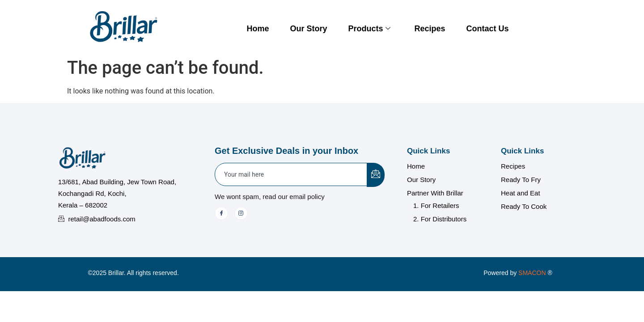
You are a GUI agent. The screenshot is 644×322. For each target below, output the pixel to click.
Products (369, 29)
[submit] (376, 175)
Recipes (430, 29)
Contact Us (488, 29)
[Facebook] (221, 213)
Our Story (308, 29)
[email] (291, 174)
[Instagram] (241, 213)
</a (540, 273)
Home (258, 29)
